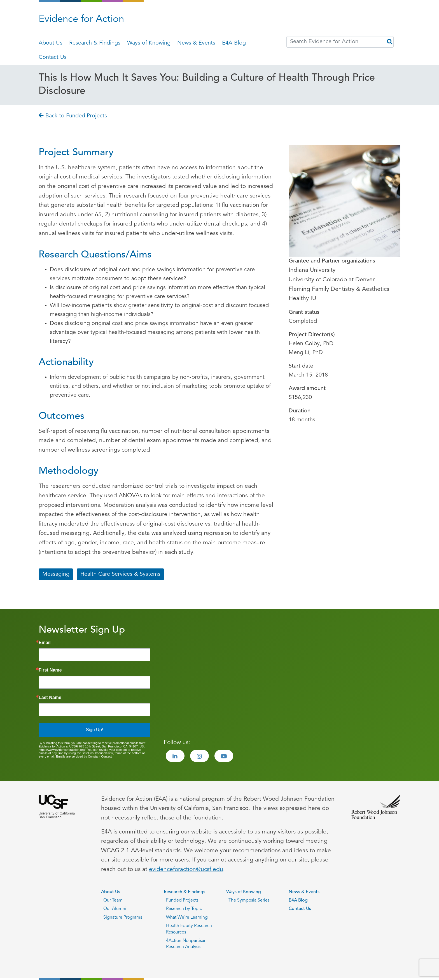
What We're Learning (187, 918)
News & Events (196, 43)
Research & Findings (95, 43)
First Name (50, 670)
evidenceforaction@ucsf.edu (186, 869)
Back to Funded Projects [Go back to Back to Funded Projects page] (73, 116)
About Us (51, 43)
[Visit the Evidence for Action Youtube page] (224, 756)
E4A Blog (234, 43)
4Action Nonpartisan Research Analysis (186, 944)
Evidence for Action (81, 19)
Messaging (56, 574)
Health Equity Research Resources (189, 929)
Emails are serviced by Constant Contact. (84, 756)
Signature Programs (123, 918)
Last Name (50, 698)
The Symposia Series (249, 900)
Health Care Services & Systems (120, 574)
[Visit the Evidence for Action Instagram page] (199, 756)
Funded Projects (182, 900)
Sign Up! (94, 730)
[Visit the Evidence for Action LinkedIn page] (175, 756)
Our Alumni (115, 909)
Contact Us (53, 57)
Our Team (113, 900)
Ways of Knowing (149, 43)
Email (45, 643)
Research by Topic (184, 909)
